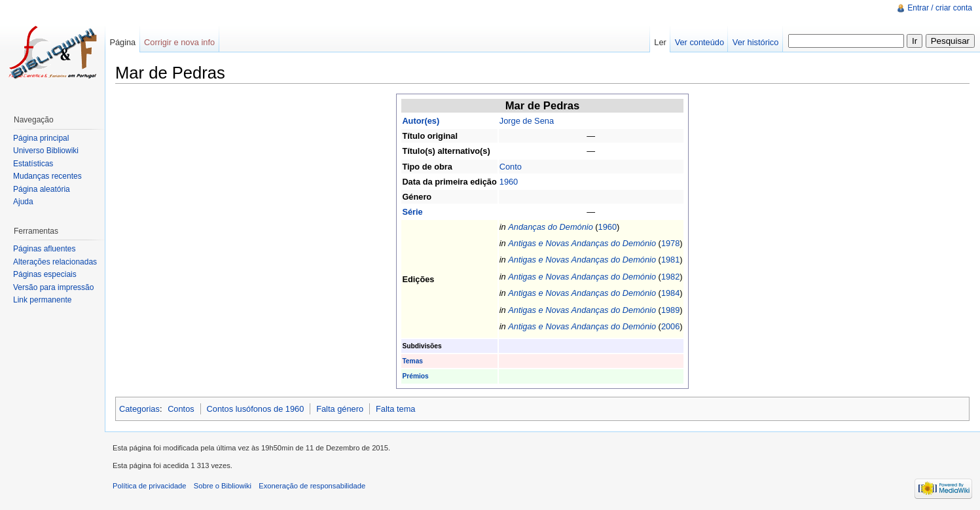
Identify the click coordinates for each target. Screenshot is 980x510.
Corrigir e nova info (179, 42)
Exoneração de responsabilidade (312, 486)
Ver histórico (755, 42)
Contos (181, 409)
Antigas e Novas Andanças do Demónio (582, 243)
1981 (670, 260)
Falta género (340, 409)
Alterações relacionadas (55, 262)
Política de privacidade (150, 486)
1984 (670, 293)
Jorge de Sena (527, 121)
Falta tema (395, 409)
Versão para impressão (53, 287)
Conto (511, 167)
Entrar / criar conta (940, 8)
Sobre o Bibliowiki (223, 486)
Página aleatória (42, 189)
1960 (509, 182)
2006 (670, 326)
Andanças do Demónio (550, 227)
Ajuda (23, 202)
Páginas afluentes (44, 249)
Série (412, 212)
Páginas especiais (45, 274)
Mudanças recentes (47, 176)
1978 (670, 243)
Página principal (41, 138)
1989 (670, 310)
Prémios (415, 376)
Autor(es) (421, 121)
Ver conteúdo (699, 42)
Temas (412, 361)
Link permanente (42, 300)
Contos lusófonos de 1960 (256, 409)
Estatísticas (33, 164)
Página (122, 42)
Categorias (139, 409)
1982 (670, 277)
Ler (660, 42)
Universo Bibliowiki (46, 151)
